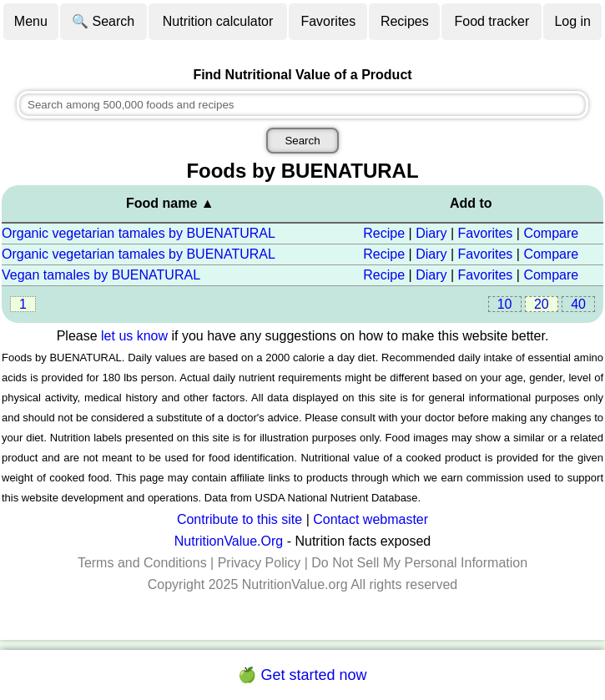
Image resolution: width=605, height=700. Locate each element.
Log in (572, 21)
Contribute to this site (239, 519)
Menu (31, 21)
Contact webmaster (371, 519)
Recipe (384, 233)
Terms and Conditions (142, 563)
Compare (551, 233)
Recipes (405, 21)
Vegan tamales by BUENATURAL (101, 275)
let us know (134, 336)
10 (505, 304)
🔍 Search (103, 21)
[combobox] (302, 105)
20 (542, 304)
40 (578, 304)
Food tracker (492, 21)
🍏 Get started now (302, 675)
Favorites (328, 21)
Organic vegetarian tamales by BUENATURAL (139, 233)
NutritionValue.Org (229, 541)
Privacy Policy (260, 563)
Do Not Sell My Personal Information (419, 563)
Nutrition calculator (218, 21)
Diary (431, 233)
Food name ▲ (170, 203)
